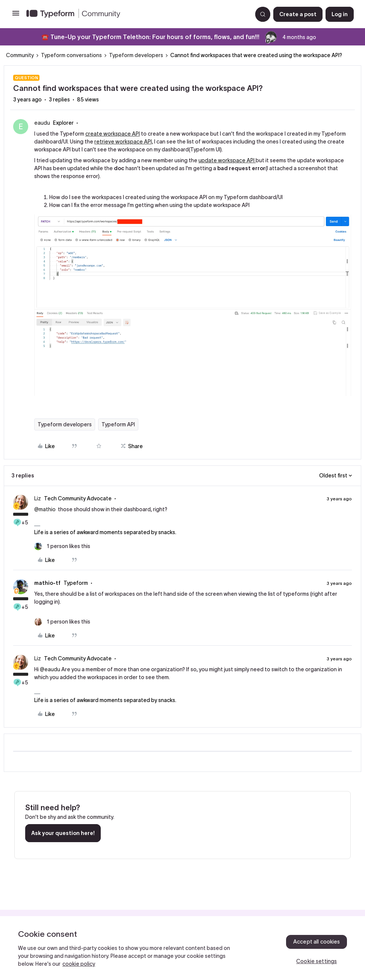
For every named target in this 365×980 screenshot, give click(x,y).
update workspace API (227, 160)
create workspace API (113, 134)
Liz (38, 498)
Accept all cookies (317, 942)
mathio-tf (47, 583)
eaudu (42, 123)
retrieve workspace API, (124, 142)
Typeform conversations (71, 55)
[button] (16, 16)
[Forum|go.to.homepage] (136, 14)
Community (20, 55)
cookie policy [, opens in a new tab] (79, 964)
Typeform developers (136, 55)
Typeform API (118, 424)
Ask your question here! (63, 833)
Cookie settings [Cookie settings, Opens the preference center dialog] (317, 961)
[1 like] (62, 546)
